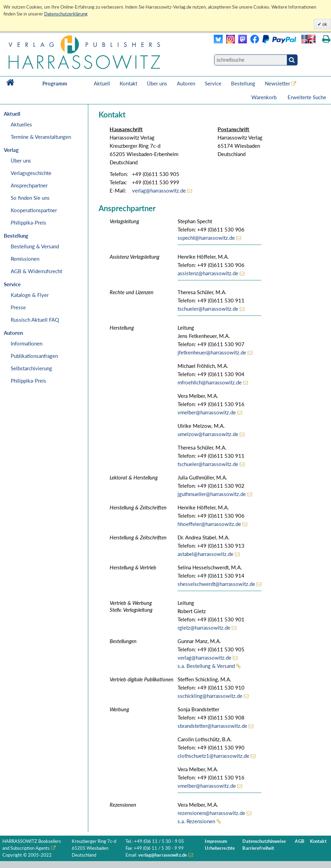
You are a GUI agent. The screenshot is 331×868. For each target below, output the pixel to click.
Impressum (216, 841)
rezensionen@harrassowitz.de (211, 813)
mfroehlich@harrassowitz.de (210, 382)
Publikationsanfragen (34, 356)
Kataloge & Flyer (30, 295)
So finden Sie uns (30, 198)
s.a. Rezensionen (196, 821)
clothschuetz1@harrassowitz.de (213, 756)
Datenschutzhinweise (264, 841)
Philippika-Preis (28, 223)
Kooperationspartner (34, 210)
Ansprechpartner (29, 185)
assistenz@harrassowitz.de (208, 273)
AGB (299, 841)
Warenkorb (265, 97)
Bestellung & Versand (35, 246)
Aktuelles (21, 124)
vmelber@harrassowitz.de (207, 412)
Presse (18, 307)
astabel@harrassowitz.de (205, 554)
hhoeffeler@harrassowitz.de (209, 524)
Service (213, 83)
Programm (55, 83)
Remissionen (25, 259)
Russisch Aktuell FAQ (35, 320)
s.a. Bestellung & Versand (206, 666)
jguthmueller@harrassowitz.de (212, 494)
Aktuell (102, 83)
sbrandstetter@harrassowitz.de (212, 726)
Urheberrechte (220, 848)
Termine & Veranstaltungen (41, 137)
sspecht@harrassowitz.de (206, 238)
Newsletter (277, 83)
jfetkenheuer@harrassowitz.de (212, 352)
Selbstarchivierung (31, 368)
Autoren (186, 83)
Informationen (27, 343)
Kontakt (128, 83)
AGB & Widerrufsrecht (36, 271)
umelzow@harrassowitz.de (208, 434)
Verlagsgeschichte (31, 173)
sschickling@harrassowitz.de (210, 696)
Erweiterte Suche (307, 97)
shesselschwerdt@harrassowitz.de (216, 584)
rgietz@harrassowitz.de (204, 628)
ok (324, 24)
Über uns (157, 83)
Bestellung (243, 83)
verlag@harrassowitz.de (159, 190)
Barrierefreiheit (258, 848)
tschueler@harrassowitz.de (208, 309)
